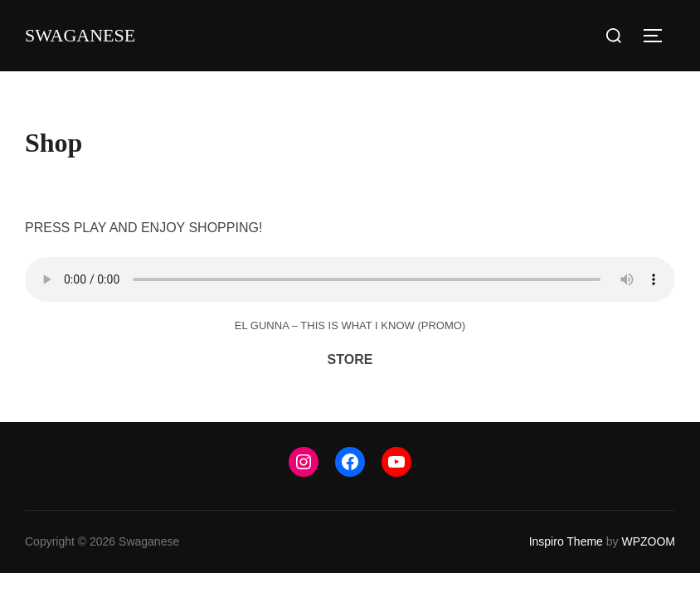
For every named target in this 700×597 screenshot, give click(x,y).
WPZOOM (648, 541)
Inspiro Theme (566, 541)
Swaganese (80, 35)
